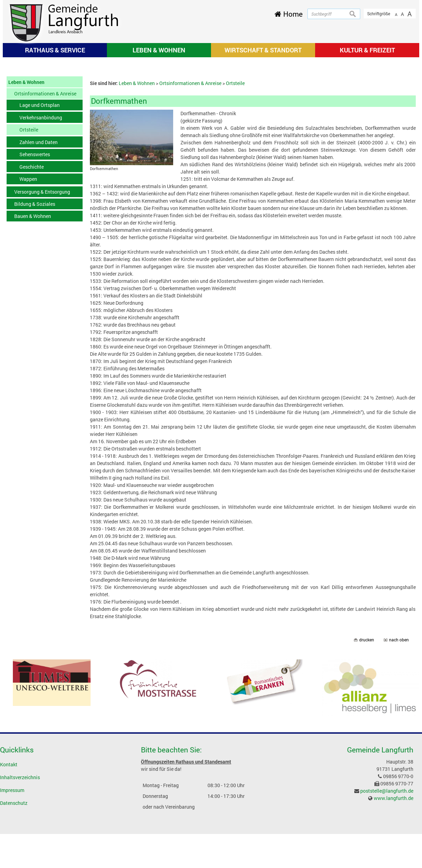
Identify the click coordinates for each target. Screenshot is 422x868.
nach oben (399, 732)
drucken (367, 732)
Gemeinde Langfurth (380, 842)
